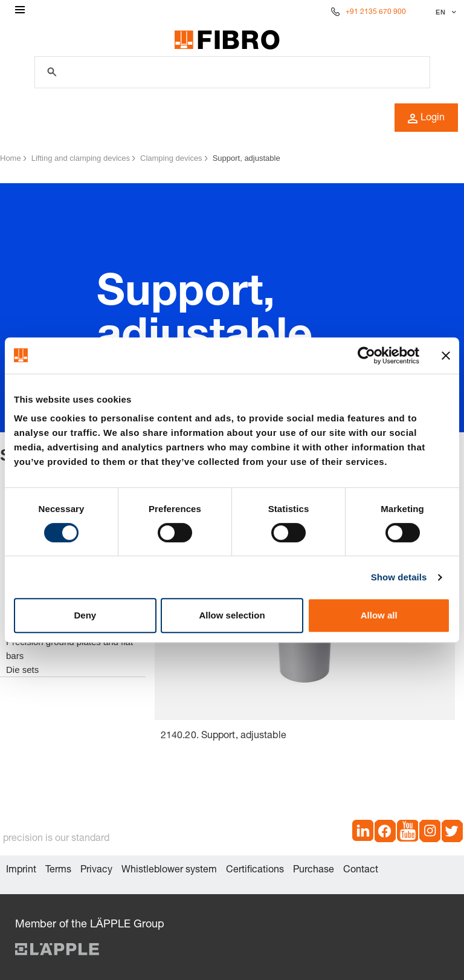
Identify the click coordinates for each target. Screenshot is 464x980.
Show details (399, 577)
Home (11, 158)
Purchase (314, 871)
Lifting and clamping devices (81, 158)
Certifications (255, 871)
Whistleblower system (169, 871)
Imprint (21, 871)
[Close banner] (446, 355)
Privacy (96, 871)
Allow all (379, 615)
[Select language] (444, 12)
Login (426, 118)
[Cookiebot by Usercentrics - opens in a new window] (366, 355)
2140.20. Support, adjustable (224, 736)
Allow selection (232, 615)
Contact (361, 871)
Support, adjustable (246, 158)
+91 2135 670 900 (376, 12)
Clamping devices (171, 158)
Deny (85, 615)
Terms (58, 871)
